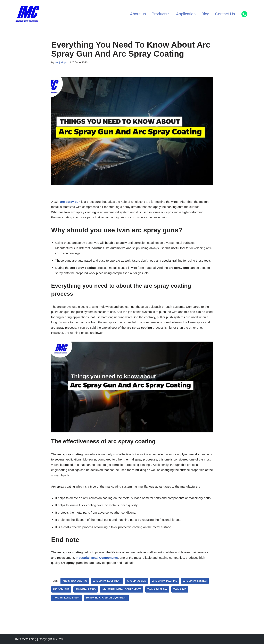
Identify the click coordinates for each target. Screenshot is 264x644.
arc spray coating (75, 581)
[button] (169, 14)
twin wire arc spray (67, 598)
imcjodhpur (62, 62)
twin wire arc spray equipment (106, 598)
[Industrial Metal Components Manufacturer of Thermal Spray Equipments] (27, 14)
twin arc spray (157, 589)
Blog (205, 14)
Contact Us (225, 14)
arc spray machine (165, 581)
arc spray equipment (107, 581)
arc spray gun (70, 202)
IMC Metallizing (86, 589)
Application (186, 14)
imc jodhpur (61, 589)
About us (138, 14)
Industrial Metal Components (122, 589)
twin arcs (180, 589)
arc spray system (195, 581)
